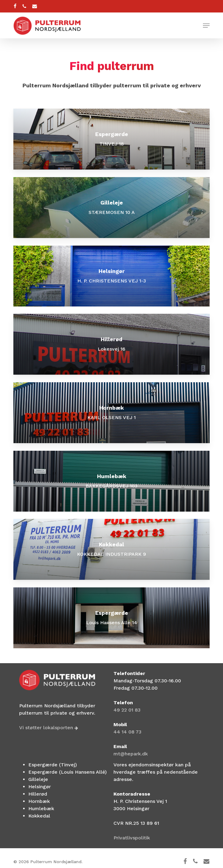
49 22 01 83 (127, 710)
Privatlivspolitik (132, 838)
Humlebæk (41, 808)
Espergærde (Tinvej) (53, 765)
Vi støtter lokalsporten (49, 728)
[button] (206, 26)
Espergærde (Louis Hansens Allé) (68, 772)
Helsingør (40, 787)
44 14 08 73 (127, 732)
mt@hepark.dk (131, 754)
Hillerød (38, 794)
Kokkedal (39, 816)
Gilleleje (38, 779)
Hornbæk (39, 801)
